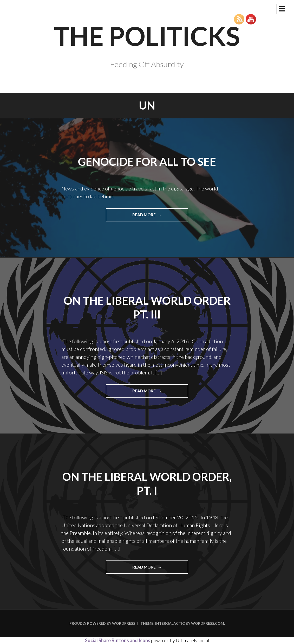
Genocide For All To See (147, 162)
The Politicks (147, 36)
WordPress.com (208, 623)
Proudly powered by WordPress (102, 623)
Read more (156, 216)
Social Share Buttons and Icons (118, 640)
